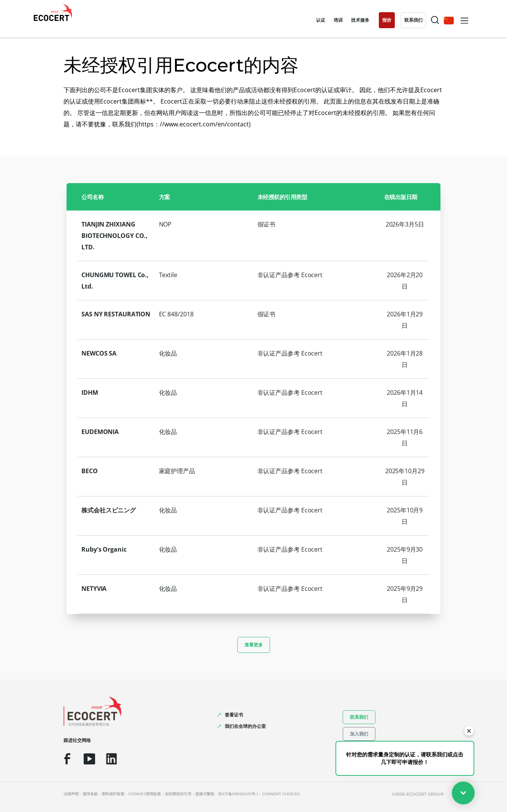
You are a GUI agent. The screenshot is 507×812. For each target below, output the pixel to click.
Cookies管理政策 (145, 794)
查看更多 (254, 645)
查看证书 (234, 715)
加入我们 (359, 734)
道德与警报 (205, 794)
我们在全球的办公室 (245, 726)
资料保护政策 (113, 794)
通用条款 (90, 794)
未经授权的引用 (178, 794)
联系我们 (359, 717)
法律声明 (71, 794)
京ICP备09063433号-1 (238, 794)
